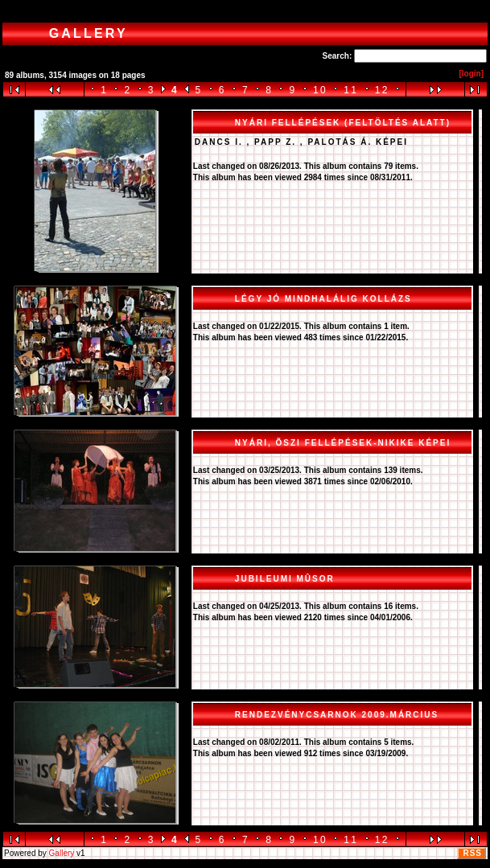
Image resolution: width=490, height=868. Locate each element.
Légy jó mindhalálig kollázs (323, 299)
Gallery (62, 853)
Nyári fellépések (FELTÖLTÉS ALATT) (343, 123)
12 (382, 90)
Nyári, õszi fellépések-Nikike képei (343, 443)
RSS (472, 853)
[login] (471, 74)
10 (320, 90)
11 (351, 90)
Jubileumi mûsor (285, 579)
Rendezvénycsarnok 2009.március (337, 715)
